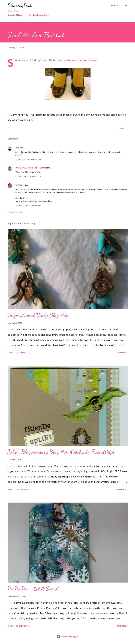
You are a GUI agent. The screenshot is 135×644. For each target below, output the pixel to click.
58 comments (23, 489)
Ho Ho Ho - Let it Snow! (33, 588)
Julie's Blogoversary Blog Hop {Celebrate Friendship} (61, 452)
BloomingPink (19, 5)
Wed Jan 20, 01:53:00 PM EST (29, 159)
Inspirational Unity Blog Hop (38, 315)
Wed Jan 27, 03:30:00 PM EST (29, 176)
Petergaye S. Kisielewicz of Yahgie (31, 168)
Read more (122, 353)
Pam (17, 148)
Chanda (19, 185)
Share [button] (121, 128)
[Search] (115, 5)
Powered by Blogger (68, 637)
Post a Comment (15, 212)
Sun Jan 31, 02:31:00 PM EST (28, 205)
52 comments (23, 626)
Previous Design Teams (39, 15)
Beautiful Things (15, 15)
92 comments (23, 353)
